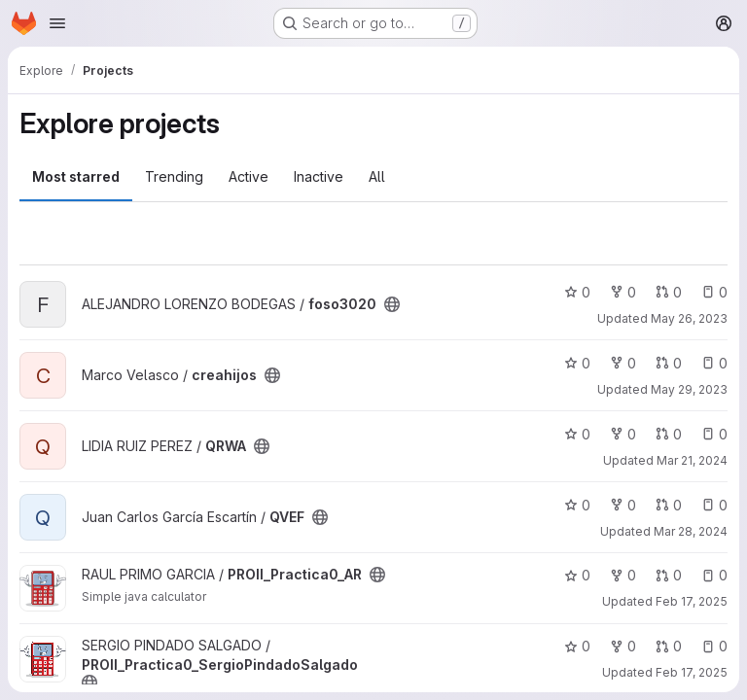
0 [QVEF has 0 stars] (577, 505)
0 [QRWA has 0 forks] (623, 434)
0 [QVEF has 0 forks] (623, 505)
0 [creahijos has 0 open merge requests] (669, 363)
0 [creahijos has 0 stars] (577, 363)
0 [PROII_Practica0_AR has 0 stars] (577, 575)
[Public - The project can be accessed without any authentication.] (392, 304)
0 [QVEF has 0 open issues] (714, 505)
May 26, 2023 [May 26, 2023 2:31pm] (689, 318)
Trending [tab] (174, 176)
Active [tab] (249, 176)
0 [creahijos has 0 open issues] (714, 363)
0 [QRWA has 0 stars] (577, 434)
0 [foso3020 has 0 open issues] (714, 292)
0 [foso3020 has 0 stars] (577, 292)
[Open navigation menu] (57, 23)
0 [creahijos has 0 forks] (623, 363)
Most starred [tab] (76, 176)
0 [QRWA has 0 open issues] (714, 434)
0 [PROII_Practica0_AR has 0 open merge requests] (669, 575)
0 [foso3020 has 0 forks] (623, 292)
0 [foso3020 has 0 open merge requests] (669, 292)
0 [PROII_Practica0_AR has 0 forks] (623, 575)
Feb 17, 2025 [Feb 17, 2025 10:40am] (692, 672)
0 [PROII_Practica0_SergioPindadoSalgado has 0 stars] (577, 646)
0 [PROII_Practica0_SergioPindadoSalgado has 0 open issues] (714, 646)
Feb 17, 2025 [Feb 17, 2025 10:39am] (692, 601)
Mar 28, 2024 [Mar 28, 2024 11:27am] (691, 531)
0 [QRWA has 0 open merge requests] (669, 434)
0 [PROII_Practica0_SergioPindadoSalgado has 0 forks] (623, 646)
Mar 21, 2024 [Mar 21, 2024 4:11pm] (692, 460)
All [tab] (377, 176)
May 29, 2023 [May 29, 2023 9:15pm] (689, 389)
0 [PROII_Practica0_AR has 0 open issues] (714, 575)
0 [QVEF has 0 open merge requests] (669, 505)
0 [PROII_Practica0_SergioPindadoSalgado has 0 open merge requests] (669, 646)
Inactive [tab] (319, 176)
